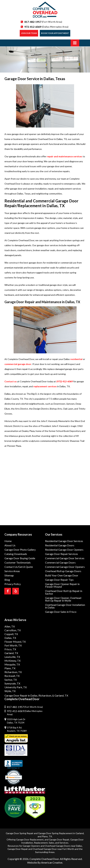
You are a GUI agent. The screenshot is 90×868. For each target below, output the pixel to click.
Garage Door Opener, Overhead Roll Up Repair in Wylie (63, 599)
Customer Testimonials (18, 562)
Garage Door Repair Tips (59, 580)
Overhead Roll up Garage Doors (63, 571)
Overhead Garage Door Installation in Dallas (65, 606)
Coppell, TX (11, 634)
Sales (51, 843)
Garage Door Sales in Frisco (61, 612)
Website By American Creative (45, 862)
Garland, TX (11, 653)
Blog (7, 580)
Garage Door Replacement (30, 840)
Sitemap (9, 575)
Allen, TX (10, 626)
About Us (10, 545)
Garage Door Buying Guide (20, 558)
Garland (80, 833)
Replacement (41, 843)
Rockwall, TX (12, 676)
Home (8, 541)
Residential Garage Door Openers (64, 550)
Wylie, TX (10, 691)
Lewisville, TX (12, 657)
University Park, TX (16, 687)
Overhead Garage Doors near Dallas (63, 846)
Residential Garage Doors (60, 545)
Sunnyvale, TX (12, 683)
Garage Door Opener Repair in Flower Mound (62, 585)
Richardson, (45, 695)
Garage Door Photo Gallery (20, 550)
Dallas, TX (10, 638)
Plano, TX (10, 668)
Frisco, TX (10, 649)
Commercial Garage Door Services (65, 558)
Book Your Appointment (55, 33)
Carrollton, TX (13, 630)
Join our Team (29, 33)
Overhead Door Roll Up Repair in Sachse (64, 592)
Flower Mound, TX (15, 642)
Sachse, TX (11, 680)
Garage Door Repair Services (61, 554)
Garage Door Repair (59, 840)
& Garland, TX (60, 695)
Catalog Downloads (16, 554)
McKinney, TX (13, 661)
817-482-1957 (43, 22)
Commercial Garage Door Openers (65, 567)
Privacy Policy (13, 584)
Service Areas (12, 571)
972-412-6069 (46, 27)
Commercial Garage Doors (60, 562)
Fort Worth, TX (13, 645)
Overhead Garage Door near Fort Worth (53, 849)
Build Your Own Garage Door (62, 575)
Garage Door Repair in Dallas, (21, 695)
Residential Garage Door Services (64, 541)
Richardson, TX (13, 672)
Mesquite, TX (12, 664)
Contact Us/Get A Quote (19, 567)
